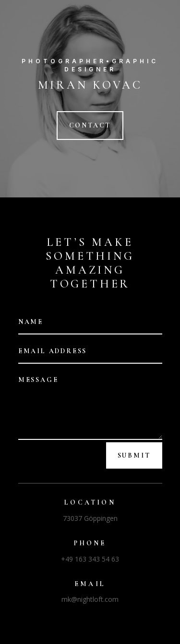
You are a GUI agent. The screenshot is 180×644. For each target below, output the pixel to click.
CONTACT (90, 125)
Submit (134, 455)
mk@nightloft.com (90, 599)
